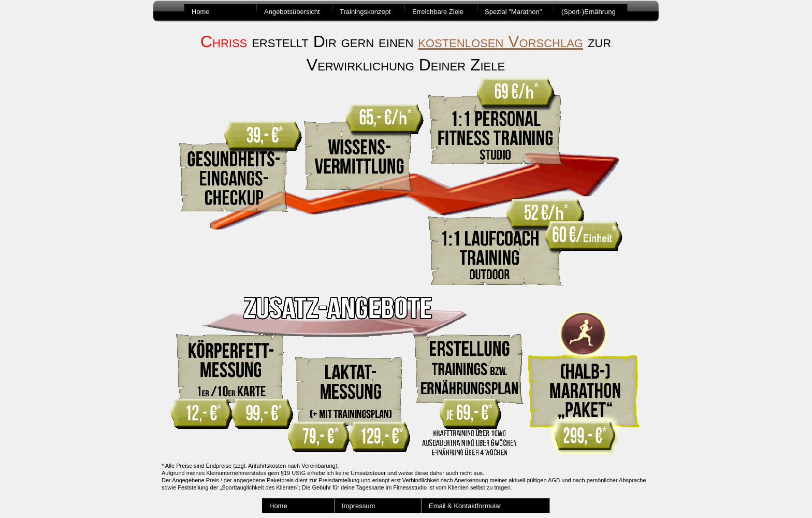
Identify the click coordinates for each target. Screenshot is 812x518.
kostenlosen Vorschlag (501, 41)
